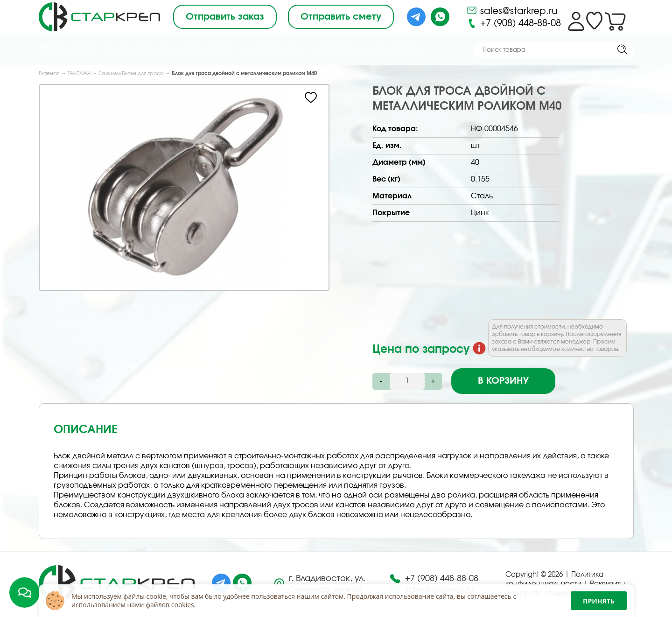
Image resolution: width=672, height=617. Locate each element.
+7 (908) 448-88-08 (514, 23)
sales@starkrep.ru (512, 10)
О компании (138, 50)
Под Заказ (207, 50)
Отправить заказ (225, 17)
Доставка (337, 50)
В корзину (503, 381)
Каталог (67, 49)
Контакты (397, 50)
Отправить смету (341, 17)
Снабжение (273, 50)
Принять (599, 601)
